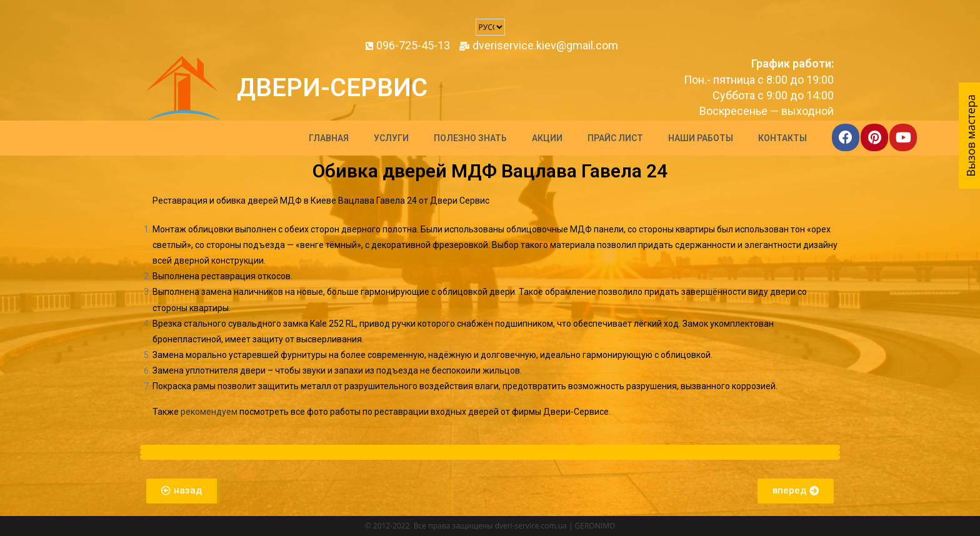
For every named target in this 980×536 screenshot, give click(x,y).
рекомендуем (209, 412)
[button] (183, 491)
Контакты (782, 138)
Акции (547, 138)
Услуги (391, 138)
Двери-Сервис (332, 88)
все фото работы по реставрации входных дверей (395, 412)
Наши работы (701, 138)
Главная (329, 138)
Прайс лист (615, 138)
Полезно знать (470, 138)
